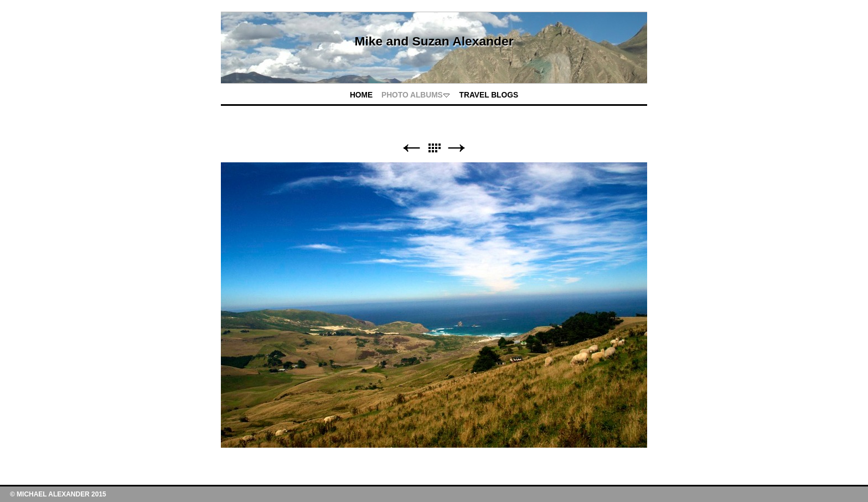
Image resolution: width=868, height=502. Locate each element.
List (434, 148)
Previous (411, 148)
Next (457, 148)
